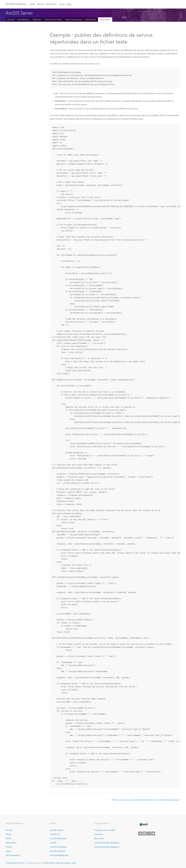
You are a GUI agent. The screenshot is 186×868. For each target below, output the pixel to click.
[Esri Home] (144, 824)
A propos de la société (105, 830)
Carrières (98, 834)
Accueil (11, 19)
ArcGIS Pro (55, 834)
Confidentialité (48, 863)
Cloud (62, 4)
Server (9, 838)
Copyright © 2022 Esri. (15, 863)
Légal (74, 863)
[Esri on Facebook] (145, 834)
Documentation (13, 855)
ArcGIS (53, 843)
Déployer (37, 19)
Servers (40, 4)
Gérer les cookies (63, 863)
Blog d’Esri (99, 838)
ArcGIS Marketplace (59, 855)
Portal (32, 4)
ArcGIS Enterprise (16, 4)
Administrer (91, 19)
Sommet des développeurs (107, 847)
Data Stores (51, 4)
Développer (105, 19)
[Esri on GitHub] (149, 834)
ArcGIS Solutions (58, 851)
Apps (69, 4)
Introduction (23, 19)
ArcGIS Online (56, 830)
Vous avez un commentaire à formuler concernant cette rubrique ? (148, 800)
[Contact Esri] (153, 834)
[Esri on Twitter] (140, 834)
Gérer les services (73, 19)
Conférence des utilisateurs (107, 843)
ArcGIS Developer (58, 847)
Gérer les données (53, 19)
